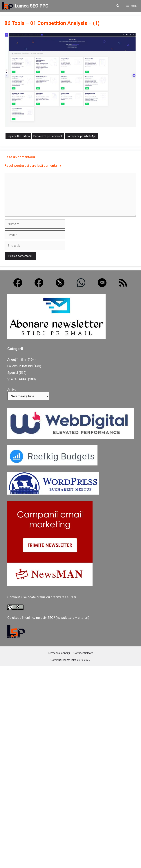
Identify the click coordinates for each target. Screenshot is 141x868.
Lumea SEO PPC (31, 6)
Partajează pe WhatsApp (82, 136)
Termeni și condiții (59, 653)
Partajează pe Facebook (48, 136)
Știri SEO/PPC (17, 379)
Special (13, 373)
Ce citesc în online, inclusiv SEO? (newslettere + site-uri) (48, 618)
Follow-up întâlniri (20, 366)
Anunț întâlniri (17, 359)
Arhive (12, 390)
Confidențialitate (83, 653)
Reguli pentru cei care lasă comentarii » (33, 165)
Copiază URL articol (18, 136)
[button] (118, 6)
